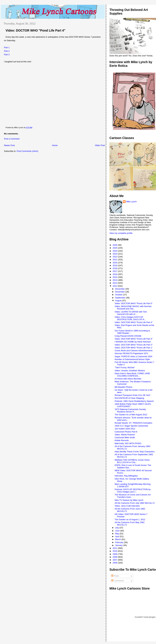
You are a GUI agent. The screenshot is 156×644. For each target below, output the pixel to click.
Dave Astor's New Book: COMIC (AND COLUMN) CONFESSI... (132, 375)
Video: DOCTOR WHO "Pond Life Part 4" (35, 30)
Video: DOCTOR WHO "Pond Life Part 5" (134, 303)
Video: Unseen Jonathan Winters (130, 371)
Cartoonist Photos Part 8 (126, 432)
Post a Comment (12, 139)
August (119, 301)
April (118, 536)
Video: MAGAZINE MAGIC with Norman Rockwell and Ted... (133, 308)
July (117, 528)
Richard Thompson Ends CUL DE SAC (133, 395)
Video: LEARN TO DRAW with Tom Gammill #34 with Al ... (131, 313)
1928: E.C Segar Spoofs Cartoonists (131, 426)
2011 (115, 548)
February (120, 542)
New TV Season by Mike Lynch (129, 500)
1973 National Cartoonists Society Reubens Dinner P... (130, 410)
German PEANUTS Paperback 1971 (131, 353)
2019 (115, 265)
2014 (115, 280)
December (120, 289)
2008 (115, 557)
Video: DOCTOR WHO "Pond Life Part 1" (134, 348)
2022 (115, 257)
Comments (118, 581)
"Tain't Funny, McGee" (125, 367)
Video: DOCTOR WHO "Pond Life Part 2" (134, 345)
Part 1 (7, 47)
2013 (115, 283)
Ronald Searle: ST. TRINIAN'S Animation (133, 423)
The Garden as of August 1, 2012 (130, 519)
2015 (115, 277)
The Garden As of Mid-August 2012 (131, 415)
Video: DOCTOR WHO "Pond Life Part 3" (134, 339)
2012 (115, 286)
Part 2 (7, 51)
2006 (115, 563)
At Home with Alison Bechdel (128, 379)
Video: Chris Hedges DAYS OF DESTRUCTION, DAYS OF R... (130, 318)
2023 (115, 254)
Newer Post (9, 145)
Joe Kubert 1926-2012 (125, 429)
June (118, 531)
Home (55, 145)
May (117, 534)
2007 (115, 560)
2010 (115, 551)
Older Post (100, 145)
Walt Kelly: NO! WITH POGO (128, 443)
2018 (115, 268)
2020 (115, 263)
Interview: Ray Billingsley (126, 476)
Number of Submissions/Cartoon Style (132, 359)
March (118, 539)
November (120, 292)
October (119, 295)
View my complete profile (121, 233)
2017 (115, 271)
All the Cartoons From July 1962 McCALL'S (135, 503)
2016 (115, 274)
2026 (115, 245)
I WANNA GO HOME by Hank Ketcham (133, 342)
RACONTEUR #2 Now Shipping (129, 398)
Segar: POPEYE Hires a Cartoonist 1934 (133, 356)
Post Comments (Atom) (28, 151)
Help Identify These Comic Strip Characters (135, 452)
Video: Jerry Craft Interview (127, 506)
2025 (115, 248)
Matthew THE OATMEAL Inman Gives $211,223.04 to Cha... (132, 461)
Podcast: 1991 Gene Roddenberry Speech (134, 401)
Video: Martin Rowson (125, 435)
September (120, 298)
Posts (115, 576)
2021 (115, 260)
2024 (115, 251)
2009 (115, 554)
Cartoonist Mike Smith (125, 437)
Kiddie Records (122, 440)
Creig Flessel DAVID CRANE (128, 336)
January (119, 545)
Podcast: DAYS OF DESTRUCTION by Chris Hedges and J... (133, 491)
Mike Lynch (131, 202)
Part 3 (7, 55)
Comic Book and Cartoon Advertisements (134, 351)
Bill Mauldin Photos (124, 387)
